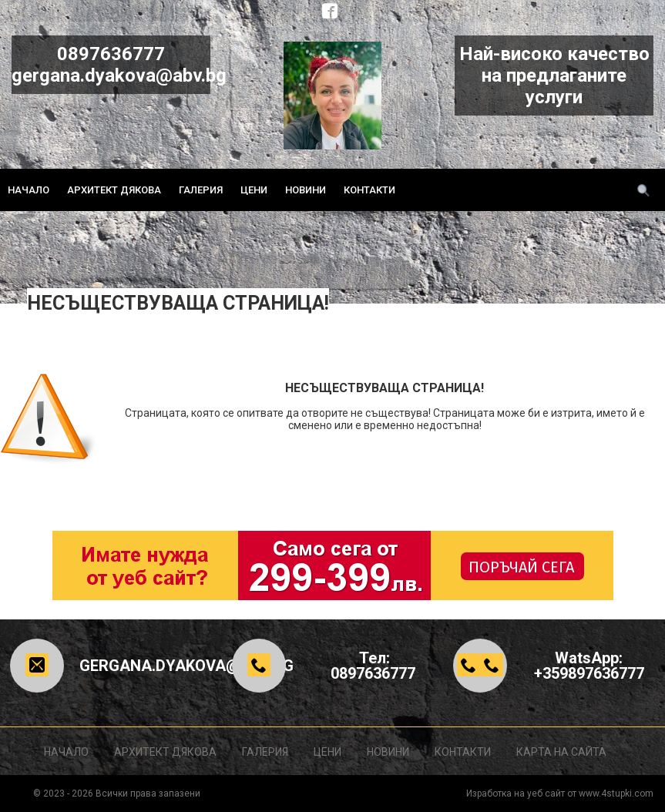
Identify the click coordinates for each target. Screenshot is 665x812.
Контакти (369, 190)
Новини (306, 190)
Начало (29, 190)
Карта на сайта (561, 752)
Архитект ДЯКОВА (114, 190)
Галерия (201, 190)
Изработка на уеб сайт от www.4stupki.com (560, 794)
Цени (254, 190)
